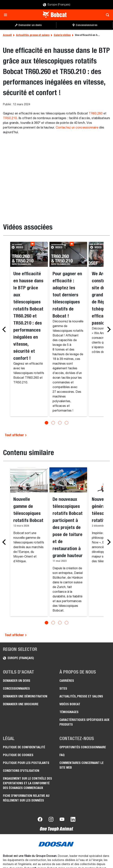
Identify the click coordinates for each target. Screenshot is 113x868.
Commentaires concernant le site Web (82, 765)
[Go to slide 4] (67, 423)
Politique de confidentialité (24, 747)
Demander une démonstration (25, 696)
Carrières (67, 681)
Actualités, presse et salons (33, 35)
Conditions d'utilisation (21, 771)
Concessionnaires (16, 689)
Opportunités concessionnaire (83, 747)
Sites (63, 689)
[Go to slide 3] (60, 423)
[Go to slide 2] (53, 423)
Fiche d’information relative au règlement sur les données (26, 798)
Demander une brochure (21, 704)
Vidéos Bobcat (70, 704)
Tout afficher (16, 435)
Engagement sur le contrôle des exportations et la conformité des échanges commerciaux (27, 783)
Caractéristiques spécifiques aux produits (84, 722)
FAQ (62, 755)
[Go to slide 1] (46, 423)
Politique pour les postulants (26, 763)
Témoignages (69, 712)
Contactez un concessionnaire (77, 128)
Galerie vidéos (62, 35)
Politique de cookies (18, 755)
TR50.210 (10, 118)
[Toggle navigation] (7, 15)
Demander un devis (17, 681)
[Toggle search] (106, 15)
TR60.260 (96, 114)
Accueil (7, 35)
